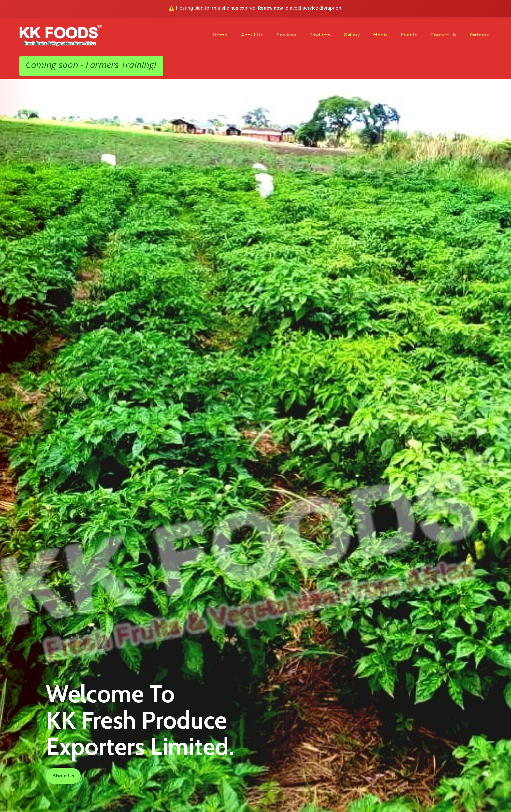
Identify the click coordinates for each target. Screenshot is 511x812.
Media (380, 35)
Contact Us (443, 35)
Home (220, 35)
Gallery (352, 35)
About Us (252, 35)
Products (320, 35)
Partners (479, 35)
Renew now (270, 8)
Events (409, 35)
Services (286, 35)
